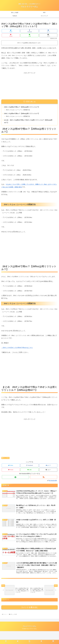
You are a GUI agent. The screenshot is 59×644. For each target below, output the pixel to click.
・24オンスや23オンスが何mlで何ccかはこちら (17, 349)
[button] (48, 35)
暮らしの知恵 (5, 459)
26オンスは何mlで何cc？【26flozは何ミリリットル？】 (23, 114)
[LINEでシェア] (29, 35)
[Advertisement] (29, 86)
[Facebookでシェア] (29, 31)
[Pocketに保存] (11, 35)
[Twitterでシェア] (11, 31)
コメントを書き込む (30, 620)
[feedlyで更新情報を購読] (15, 478)
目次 (28, 102)
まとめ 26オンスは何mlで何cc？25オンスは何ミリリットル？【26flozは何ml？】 (30, 122)
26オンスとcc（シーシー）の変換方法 (19, 117)
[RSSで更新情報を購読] (44, 478)
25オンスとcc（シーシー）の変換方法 (19, 110)
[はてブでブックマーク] (48, 31)
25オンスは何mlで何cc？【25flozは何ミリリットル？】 (23, 107)
